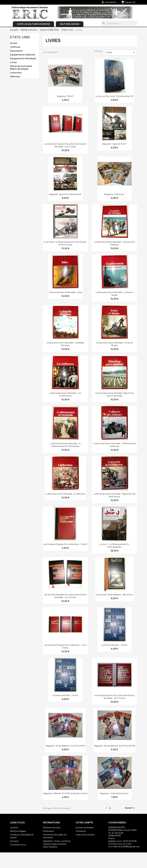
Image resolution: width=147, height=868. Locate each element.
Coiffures (15, 47)
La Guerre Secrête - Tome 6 (114, 645)
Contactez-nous (18, 845)
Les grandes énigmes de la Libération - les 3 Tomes (65, 646)
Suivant (130, 808)
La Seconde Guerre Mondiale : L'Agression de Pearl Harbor (115, 495)
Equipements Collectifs (23, 55)
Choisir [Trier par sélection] (121, 52)
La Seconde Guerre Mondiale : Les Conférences (65, 394)
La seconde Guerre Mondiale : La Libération (65, 494)
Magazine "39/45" (65, 96)
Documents (16, 51)
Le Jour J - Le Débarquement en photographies (114, 546)
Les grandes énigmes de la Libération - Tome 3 (65, 544)
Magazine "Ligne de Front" (115, 144)
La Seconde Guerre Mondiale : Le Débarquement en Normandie (65, 445)
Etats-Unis (20, 37)
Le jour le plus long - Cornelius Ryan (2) (114, 96)
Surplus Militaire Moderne (33, 24)
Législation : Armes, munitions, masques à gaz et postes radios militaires (57, 844)
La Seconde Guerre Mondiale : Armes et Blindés (115, 344)
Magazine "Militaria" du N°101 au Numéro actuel (65, 793)
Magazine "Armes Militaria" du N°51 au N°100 (114, 746)
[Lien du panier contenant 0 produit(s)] (128, 2)
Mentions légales (18, 831)
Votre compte (84, 823)
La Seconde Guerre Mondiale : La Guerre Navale (115, 294)
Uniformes (16, 73)
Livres (13, 62)
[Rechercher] (119, 23)
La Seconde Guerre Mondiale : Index (65, 292)
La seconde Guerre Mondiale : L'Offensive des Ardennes (115, 445)
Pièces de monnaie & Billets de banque (21, 68)
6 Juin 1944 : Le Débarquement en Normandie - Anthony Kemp (65, 243)
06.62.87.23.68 (130, 841)
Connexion (81, 831)
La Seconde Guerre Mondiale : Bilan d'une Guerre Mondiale (114, 394)
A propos (14, 841)
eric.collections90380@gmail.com (124, 846)
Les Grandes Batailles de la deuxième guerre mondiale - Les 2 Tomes (65, 596)
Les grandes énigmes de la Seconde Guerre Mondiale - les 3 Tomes (65, 145)
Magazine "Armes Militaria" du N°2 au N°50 (65, 746)
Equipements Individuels (23, 59)
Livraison (14, 828)
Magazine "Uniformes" (115, 194)
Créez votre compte (85, 835)
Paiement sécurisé (52, 828)
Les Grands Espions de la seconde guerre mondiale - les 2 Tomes (115, 697)
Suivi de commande (85, 828)
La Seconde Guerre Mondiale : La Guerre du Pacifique (115, 243)
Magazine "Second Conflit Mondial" (65, 194)
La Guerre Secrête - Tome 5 (65, 695)
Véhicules (15, 77)
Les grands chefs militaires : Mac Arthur (114, 595)
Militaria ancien (70, 24)
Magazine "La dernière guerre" (114, 793)
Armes (14, 43)
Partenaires (48, 831)
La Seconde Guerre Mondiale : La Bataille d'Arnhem (65, 344)
